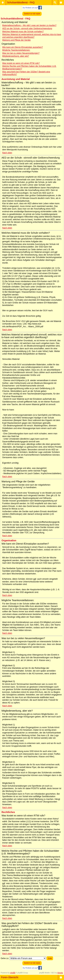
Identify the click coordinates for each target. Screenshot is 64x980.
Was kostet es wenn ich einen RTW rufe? (21, 63)
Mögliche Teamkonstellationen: (16, 50)
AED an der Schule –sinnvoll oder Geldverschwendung (27, 28)
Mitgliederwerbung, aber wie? (16, 56)
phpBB (13, 973)
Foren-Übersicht (10, 977)
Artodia (60, 973)
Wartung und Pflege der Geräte (16, 40)
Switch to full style (32, 14)
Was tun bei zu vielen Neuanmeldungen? (21, 53)
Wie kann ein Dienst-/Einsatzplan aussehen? (23, 47)
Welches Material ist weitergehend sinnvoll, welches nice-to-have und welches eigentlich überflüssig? (32, 36)
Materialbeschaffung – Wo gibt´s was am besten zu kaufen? (29, 25)
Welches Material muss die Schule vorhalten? (23, 32)
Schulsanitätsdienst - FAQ (21, 2)
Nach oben (7, 153)
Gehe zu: (5, 958)
